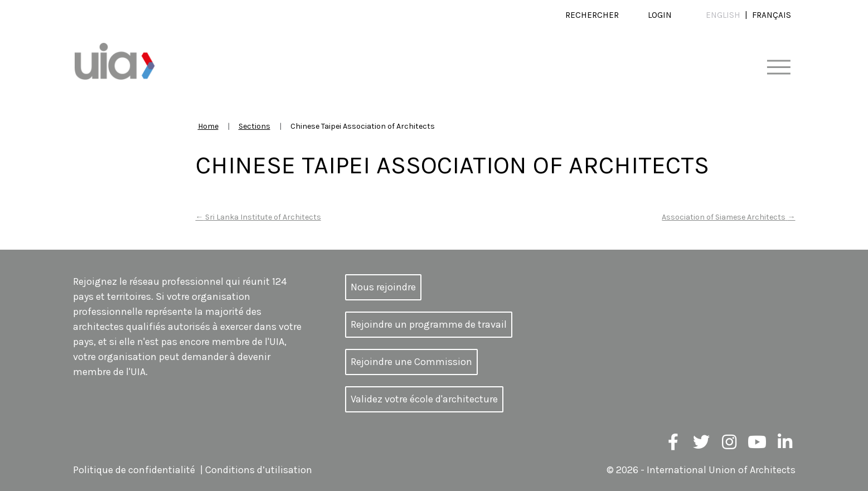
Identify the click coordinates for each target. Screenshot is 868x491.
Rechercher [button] (592, 15)
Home (208, 126)
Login (660, 15)
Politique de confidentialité (134, 470)
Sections (254, 126)
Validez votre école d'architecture (424, 399)
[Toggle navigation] (779, 68)
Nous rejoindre (383, 287)
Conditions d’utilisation (259, 470)
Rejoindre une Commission (411, 362)
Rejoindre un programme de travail (429, 324)
